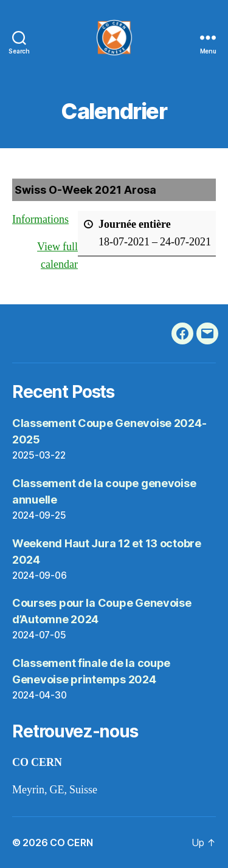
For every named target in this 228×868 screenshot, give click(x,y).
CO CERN (71, 842)
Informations (40, 220)
